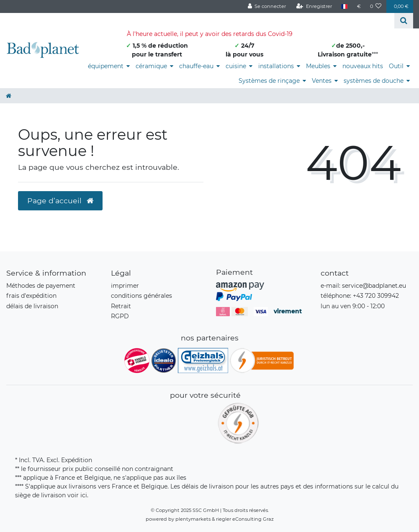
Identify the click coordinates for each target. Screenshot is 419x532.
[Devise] (359, 6)
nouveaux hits (363, 66)
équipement (106, 66)
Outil (396, 66)
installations (276, 66)
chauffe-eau (196, 66)
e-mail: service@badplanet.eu (363, 286)
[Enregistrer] (314, 6)
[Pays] (344, 6)
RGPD (120, 316)
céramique (151, 66)
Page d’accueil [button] (60, 201)
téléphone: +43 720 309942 (360, 296)
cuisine (236, 66)
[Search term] (197, 21)
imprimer (125, 286)
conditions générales (141, 296)
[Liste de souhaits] (376, 6)
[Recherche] (404, 21)
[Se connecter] (267, 6)
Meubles (318, 66)
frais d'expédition (31, 296)
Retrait (121, 306)
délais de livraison (32, 306)
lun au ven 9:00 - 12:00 (353, 306)
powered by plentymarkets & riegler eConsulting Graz (210, 519)
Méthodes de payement (41, 286)
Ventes (322, 81)
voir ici (77, 495)
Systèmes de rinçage (269, 81)
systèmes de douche (374, 81)
